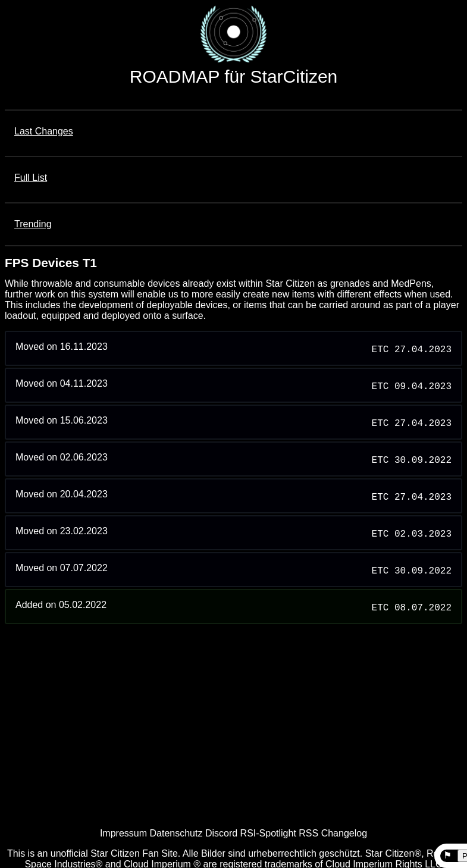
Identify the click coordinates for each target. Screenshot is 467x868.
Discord (221, 833)
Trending (33, 224)
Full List (31, 178)
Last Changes (44, 131)
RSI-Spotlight (268, 833)
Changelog (344, 833)
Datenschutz (176, 833)
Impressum (123, 833)
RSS (308, 833)
